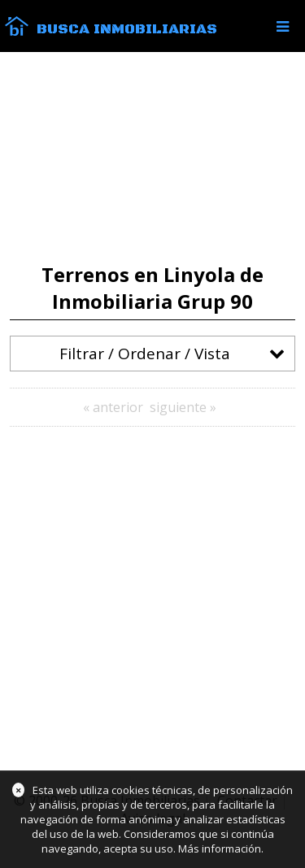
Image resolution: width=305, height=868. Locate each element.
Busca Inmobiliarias (127, 29)
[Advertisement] (152, 158)
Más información (220, 848)
